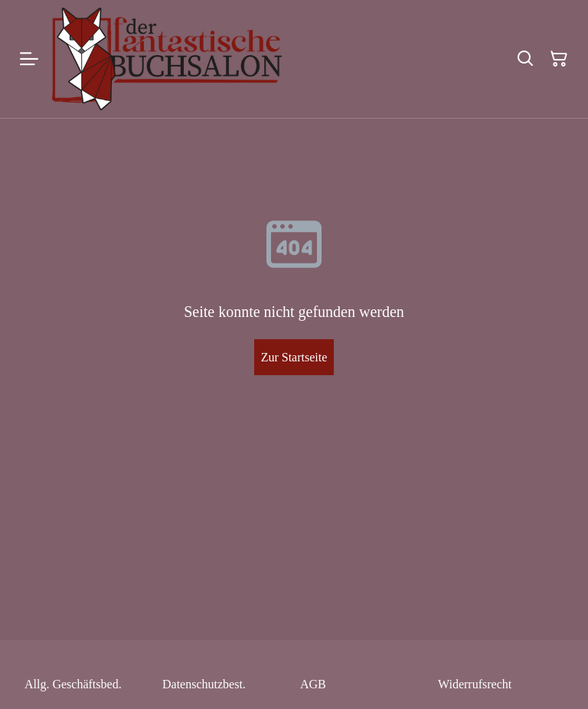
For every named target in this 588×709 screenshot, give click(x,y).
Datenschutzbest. (204, 684)
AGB (313, 684)
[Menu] (29, 59)
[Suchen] (525, 59)
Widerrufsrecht (475, 684)
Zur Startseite (294, 357)
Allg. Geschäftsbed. (73, 684)
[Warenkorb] (559, 59)
